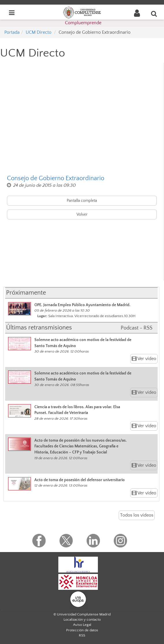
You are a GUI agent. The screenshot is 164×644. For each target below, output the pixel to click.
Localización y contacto (82, 619)
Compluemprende (83, 23)
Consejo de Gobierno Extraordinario (56, 178)
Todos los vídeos (137, 515)
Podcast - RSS (137, 328)
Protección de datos (82, 630)
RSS (82, 635)
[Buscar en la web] (154, 14)
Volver (82, 214)
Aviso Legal (82, 625)
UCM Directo (39, 32)
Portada (12, 32)
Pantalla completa (82, 201)
